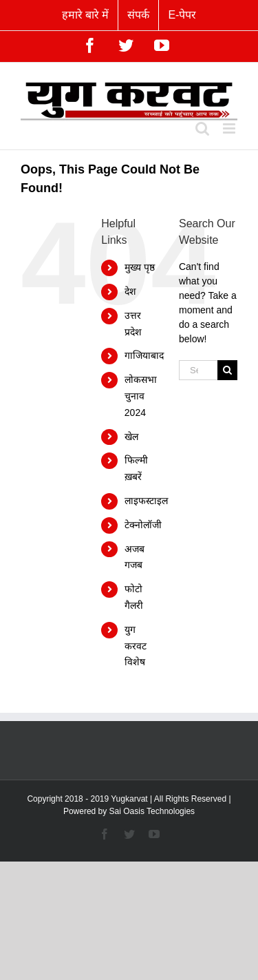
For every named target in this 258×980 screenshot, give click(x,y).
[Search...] (198, 370)
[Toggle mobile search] (202, 128)
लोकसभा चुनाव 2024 (141, 396)
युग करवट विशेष (136, 646)
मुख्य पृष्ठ (140, 267)
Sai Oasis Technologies (152, 811)
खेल (131, 437)
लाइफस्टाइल (146, 501)
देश (130, 291)
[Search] (227, 370)
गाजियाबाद (144, 355)
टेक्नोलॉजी (143, 525)
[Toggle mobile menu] (230, 128)
